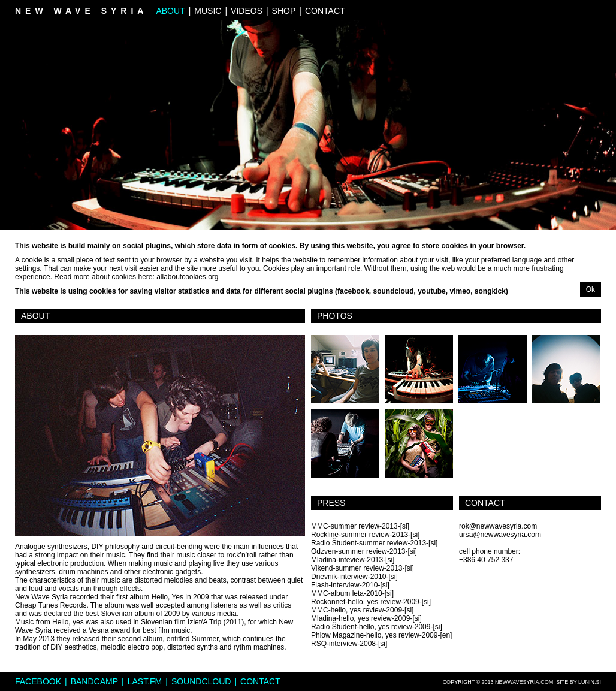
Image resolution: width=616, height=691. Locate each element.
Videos (247, 11)
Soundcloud (201, 681)
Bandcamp (94, 681)
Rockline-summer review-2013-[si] (365, 535)
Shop (284, 11)
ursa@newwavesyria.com (500, 535)
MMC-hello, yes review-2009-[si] (362, 610)
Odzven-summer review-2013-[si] (364, 551)
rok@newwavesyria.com (498, 526)
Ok (591, 289)
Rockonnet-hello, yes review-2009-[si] (371, 602)
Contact (325, 11)
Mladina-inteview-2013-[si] (353, 560)
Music (208, 11)
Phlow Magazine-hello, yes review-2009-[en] (381, 635)
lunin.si (590, 682)
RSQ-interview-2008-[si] (349, 644)
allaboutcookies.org (187, 277)
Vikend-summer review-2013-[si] (363, 568)
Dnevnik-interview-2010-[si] (354, 577)
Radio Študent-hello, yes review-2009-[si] (377, 627)
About (170, 11)
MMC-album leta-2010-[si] (352, 593)
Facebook (38, 681)
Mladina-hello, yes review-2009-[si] (366, 618)
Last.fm (145, 681)
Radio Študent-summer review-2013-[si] (374, 543)
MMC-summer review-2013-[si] (360, 526)
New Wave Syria (81, 11)
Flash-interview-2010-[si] (350, 585)
